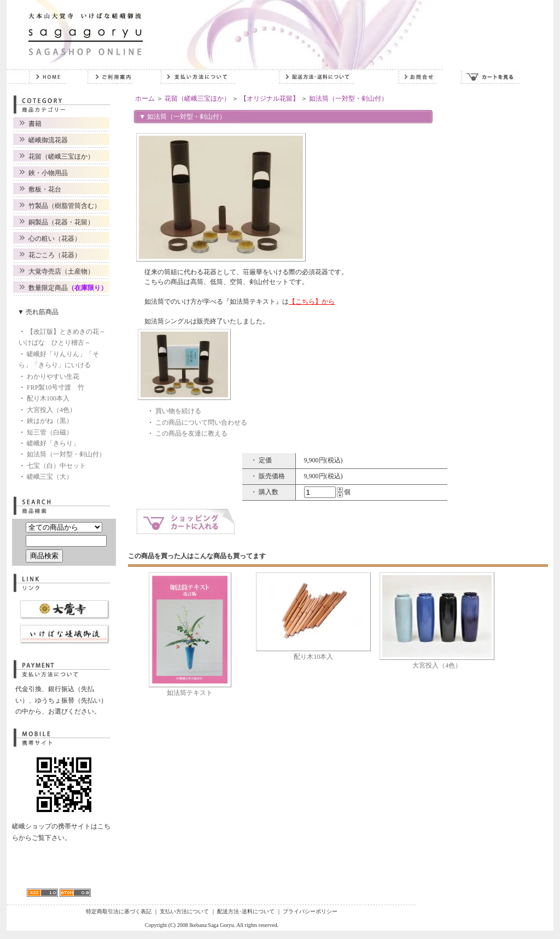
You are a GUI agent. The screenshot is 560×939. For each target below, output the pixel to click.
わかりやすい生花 (53, 376)
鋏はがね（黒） (50, 421)
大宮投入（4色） (51, 410)
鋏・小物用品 (48, 173)
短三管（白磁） (50, 432)
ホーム (145, 98)
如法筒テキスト (190, 693)
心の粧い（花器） (55, 239)
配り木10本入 (313, 657)
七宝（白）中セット (56, 466)
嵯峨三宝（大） (50, 477)
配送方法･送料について (246, 911)
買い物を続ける (178, 411)
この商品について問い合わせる (201, 422)
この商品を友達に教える (191, 433)
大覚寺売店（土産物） (61, 271)
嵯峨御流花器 (48, 140)
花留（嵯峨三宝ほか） (61, 156)
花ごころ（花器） (55, 255)
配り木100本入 (48, 398)
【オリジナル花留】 (270, 98)
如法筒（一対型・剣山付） (66, 454)
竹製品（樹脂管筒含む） (65, 206)
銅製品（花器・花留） (61, 222)
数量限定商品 (68, 288)
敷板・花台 (45, 189)
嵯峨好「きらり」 (53, 443)
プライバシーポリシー (310, 911)
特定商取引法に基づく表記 (119, 911)
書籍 (35, 124)
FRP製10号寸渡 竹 (56, 387)
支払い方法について (184, 911)
